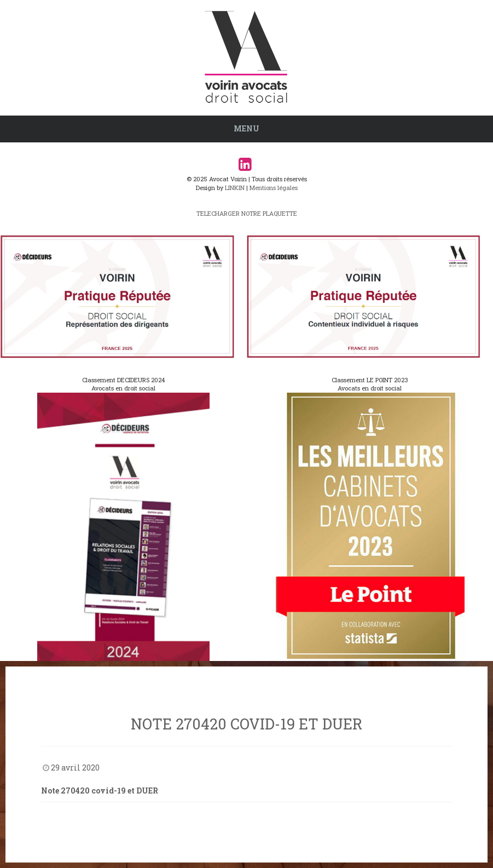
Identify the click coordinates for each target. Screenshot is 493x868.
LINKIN (235, 188)
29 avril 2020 (75, 768)
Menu (246, 128)
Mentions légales (274, 188)
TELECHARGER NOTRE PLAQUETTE (247, 213)
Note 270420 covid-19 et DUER (100, 791)
